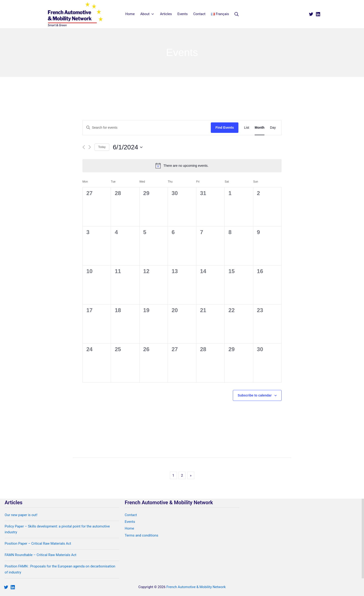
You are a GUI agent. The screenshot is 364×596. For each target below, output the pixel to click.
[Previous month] (84, 147)
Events (130, 522)
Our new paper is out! (21, 515)
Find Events (225, 128)
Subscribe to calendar (255, 395)
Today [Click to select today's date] (102, 147)
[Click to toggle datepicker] (128, 147)
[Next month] (90, 147)
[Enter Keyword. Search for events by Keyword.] (147, 128)
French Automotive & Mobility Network (196, 587)
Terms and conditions (141, 535)
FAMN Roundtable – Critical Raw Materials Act (41, 555)
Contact (131, 515)
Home (129, 528)
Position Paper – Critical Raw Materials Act (38, 544)
